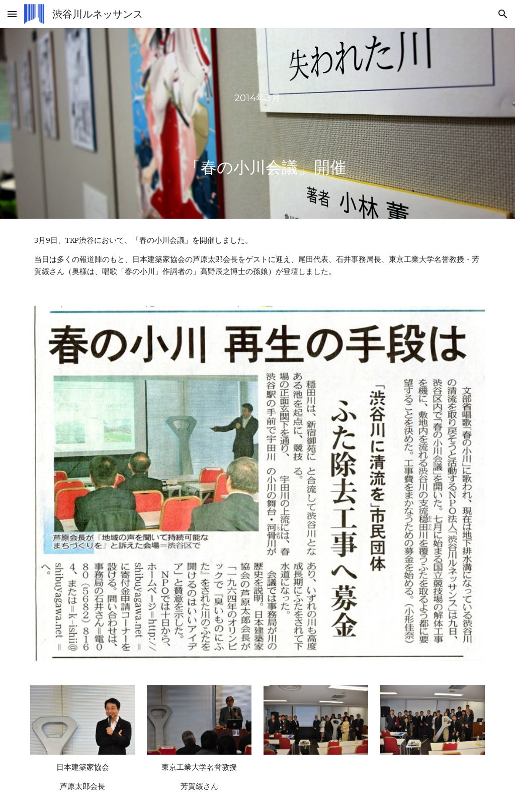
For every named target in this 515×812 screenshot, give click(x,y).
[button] (12, 14)
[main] (257, 123)
